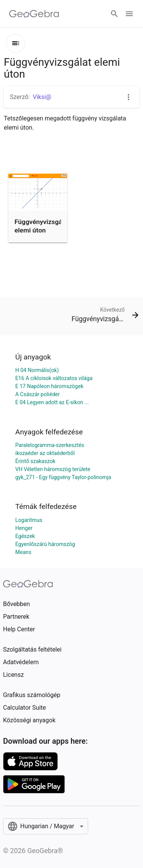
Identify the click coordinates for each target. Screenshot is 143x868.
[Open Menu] (129, 14)
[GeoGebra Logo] (34, 14)
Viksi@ (42, 97)
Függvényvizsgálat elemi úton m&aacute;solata (42, 230)
